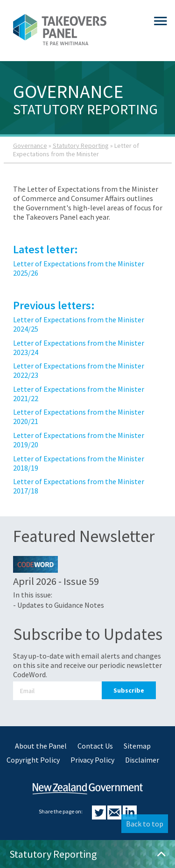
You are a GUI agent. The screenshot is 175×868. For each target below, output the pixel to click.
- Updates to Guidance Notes (59, 605)
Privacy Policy (92, 760)
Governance (30, 146)
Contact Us (95, 746)
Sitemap (137, 746)
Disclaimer (142, 760)
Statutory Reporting (81, 146)
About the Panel (41, 746)
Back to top (145, 824)
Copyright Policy (33, 760)
